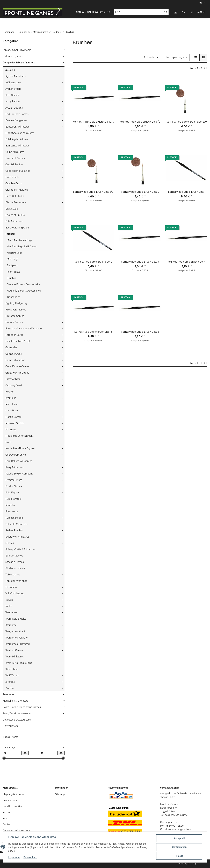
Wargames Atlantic (16, 631)
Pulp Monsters (13, 499)
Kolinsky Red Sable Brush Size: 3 (140, 262)
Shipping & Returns (13, 794)
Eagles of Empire (15, 215)
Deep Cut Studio (15, 196)
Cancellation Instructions (16, 830)
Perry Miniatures (15, 467)
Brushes (11, 278)
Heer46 (9, 392)
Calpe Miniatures (15, 152)
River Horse (12, 511)
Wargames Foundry (17, 638)
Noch (8, 442)
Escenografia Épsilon (17, 228)
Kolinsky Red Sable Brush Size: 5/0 (140, 122)
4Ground (10, 70)
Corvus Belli (12, 177)
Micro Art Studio (14, 423)
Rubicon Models (14, 518)
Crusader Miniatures (17, 190)
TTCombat (12, 587)
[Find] (139, 12)
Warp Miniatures (15, 657)
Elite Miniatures (14, 221)
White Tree (12, 669)
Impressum (14, 857)
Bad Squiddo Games (17, 114)
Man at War (12, 404)
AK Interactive (13, 83)
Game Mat (11, 347)
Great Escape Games (17, 366)
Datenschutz (30, 857)
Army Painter (13, 101)
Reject (179, 856)
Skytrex (10, 543)
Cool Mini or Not (14, 165)
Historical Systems (13, 56)
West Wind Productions (19, 663)
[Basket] (198, 12)
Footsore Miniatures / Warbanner (24, 329)
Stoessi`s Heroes (15, 562)
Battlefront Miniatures (17, 127)
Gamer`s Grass (14, 354)
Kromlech (11, 398)
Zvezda (10, 688)
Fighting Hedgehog (16, 303)
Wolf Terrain (12, 676)
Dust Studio (12, 209)
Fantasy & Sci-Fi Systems (17, 50)
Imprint (7, 812)
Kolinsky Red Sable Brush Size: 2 (93, 262)
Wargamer (11, 625)
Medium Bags (15, 253)
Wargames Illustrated (18, 644)
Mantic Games (13, 417)
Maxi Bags (13, 259)
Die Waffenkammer (16, 202)
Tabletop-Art (13, 575)
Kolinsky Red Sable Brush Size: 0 (140, 192)
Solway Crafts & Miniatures (20, 549)
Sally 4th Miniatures (16, 524)
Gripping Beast (14, 385)
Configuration (179, 847)
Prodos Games (14, 486)
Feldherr (10, 234)
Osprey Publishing (16, 455)
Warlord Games (14, 650)
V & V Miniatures (15, 593)
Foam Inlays (14, 272)
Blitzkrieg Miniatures (17, 139)
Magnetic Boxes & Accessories (24, 291)
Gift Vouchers (10, 726)
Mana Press (12, 411)
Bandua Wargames (16, 120)
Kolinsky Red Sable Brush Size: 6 (140, 332)
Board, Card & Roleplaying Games (22, 707)
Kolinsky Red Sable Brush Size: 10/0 (93, 122)
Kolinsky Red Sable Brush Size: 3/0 (187, 122)
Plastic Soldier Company (19, 474)
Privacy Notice (11, 800)
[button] (176, 12)
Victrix (9, 606)
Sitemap (60, 794)
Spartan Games (14, 556)
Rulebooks (9, 694)
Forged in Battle (14, 335)
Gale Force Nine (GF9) (18, 341)
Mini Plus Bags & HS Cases (22, 247)
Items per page (175, 57)
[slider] (4, 758)
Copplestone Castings (18, 171)
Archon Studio (13, 89)
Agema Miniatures (16, 76)
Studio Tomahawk (15, 568)
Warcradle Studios (16, 619)
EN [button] (200, 3)
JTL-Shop (192, 864)
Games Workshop (15, 360)
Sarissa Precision (15, 530)
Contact (7, 824)
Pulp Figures (12, 493)
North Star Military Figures (20, 448)
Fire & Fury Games (16, 310)
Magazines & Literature (16, 701)
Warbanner (12, 612)
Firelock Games (14, 322)
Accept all (179, 838)
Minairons (11, 429)
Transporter (13, 297)
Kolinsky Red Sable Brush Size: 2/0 (93, 192)
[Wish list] (184, 12)
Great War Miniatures (17, 373)
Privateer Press (14, 480)
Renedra (10, 505)
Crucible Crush (14, 183)
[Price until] (48, 753)
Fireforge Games (15, 316)
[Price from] (12, 753)
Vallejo (9, 600)
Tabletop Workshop (16, 581)
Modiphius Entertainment (19, 436)
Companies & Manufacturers (19, 63)
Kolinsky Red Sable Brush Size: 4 (187, 262)
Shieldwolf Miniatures (17, 537)
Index (6, 818)
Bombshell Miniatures (17, 146)
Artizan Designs (14, 108)
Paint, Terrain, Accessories (17, 713)
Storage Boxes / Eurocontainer (24, 284)
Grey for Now (13, 379)
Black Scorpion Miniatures (20, 133)
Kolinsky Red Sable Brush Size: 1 (187, 192)
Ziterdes (10, 682)
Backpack (12, 265)
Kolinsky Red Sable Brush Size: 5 (93, 332)
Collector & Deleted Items (17, 720)
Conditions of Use (13, 806)
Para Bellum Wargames (19, 461)
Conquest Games (15, 158)
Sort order (150, 57)
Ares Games (12, 95)
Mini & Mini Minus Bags (19, 240)
